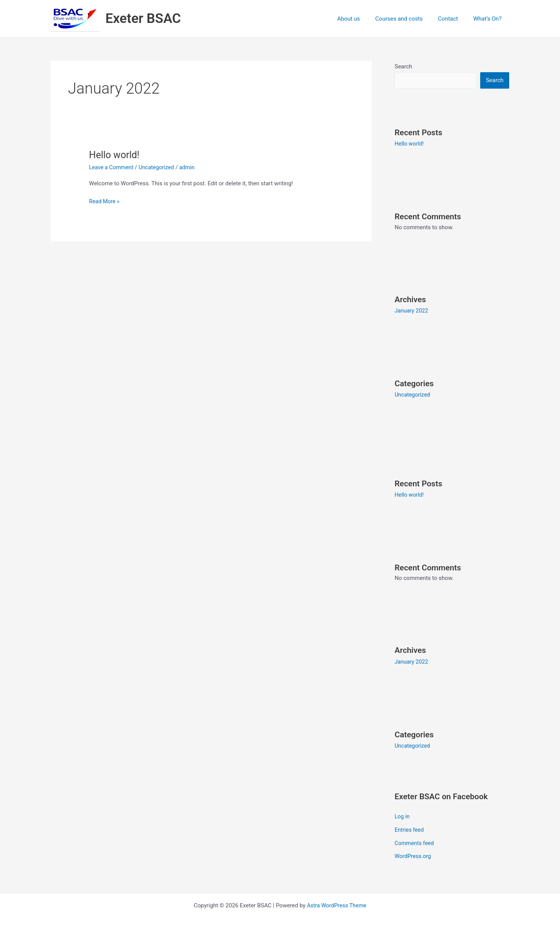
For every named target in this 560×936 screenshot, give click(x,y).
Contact (454, 19)
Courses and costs (408, 19)
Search (403, 66)
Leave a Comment (112, 167)
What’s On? (489, 19)
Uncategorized (159, 167)
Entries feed (410, 828)
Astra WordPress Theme (337, 902)
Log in (402, 815)
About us (362, 19)
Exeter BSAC (143, 19)
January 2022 (412, 311)
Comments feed (415, 840)
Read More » (105, 201)
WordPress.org (414, 853)
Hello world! (115, 155)
